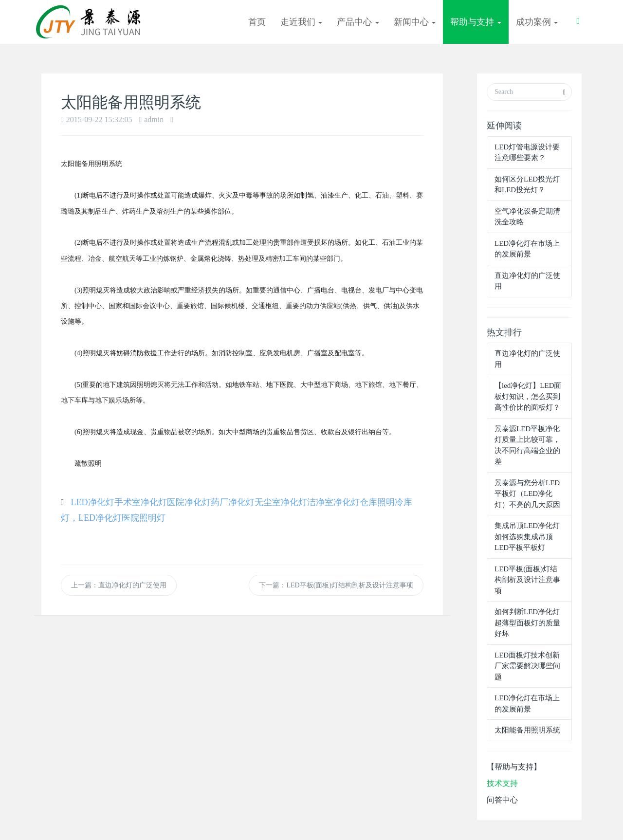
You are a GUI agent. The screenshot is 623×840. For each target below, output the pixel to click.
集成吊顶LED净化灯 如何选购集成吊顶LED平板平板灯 (527, 537)
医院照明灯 (144, 518)
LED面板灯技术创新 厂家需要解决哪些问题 (527, 666)
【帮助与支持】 (514, 767)
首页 (257, 22)
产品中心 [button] (358, 22)
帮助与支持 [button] (476, 22)
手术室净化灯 (141, 502)
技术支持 (502, 783)
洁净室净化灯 (333, 502)
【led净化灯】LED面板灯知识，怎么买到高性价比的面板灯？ (528, 396)
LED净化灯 (93, 502)
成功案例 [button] (537, 22)
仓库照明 (377, 502)
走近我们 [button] (302, 22)
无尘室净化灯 (281, 502)
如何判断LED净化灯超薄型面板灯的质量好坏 (527, 623)
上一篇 (119, 585)
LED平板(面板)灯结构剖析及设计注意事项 (527, 580)
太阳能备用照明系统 (527, 730)
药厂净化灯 (233, 502)
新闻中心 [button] (415, 22)
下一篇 (336, 585)
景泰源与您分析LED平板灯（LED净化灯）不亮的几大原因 (527, 494)
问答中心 (502, 800)
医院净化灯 (189, 502)
